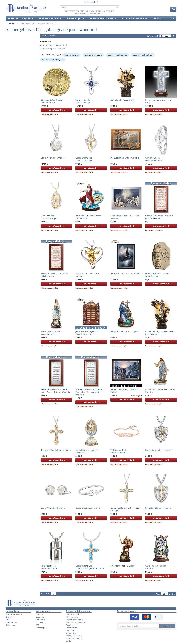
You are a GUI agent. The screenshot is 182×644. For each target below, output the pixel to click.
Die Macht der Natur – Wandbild (125, 274)
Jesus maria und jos (71, 55)
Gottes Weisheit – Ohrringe (53, 508)
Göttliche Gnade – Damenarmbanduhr (154, 159)
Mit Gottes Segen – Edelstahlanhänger (49, 567)
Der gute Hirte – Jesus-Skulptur (124, 331)
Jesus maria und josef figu (117, 55)
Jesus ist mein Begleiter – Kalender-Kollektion (87, 333)
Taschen (69, 641)
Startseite (12, 23)
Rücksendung (11, 625)
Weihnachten (71, 633)
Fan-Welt (69, 625)
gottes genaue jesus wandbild (53, 45)
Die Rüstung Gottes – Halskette (159, 450)
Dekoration (70, 630)
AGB (38, 625)
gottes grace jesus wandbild (52, 49)
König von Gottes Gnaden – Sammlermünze (53, 101)
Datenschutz (41, 620)
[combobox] (89, 7)
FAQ (96, 2)
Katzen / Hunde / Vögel (74, 636)
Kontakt (9, 617)
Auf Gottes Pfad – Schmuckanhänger (49, 217)
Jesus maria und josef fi (93, 55)
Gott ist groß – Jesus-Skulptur (123, 100)
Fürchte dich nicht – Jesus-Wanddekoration (157, 275)
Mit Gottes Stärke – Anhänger (158, 508)
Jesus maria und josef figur (143, 55)
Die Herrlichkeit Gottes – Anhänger (56, 450)
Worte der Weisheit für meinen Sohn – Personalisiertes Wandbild (56, 391)
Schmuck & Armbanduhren (76, 622)
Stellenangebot (41, 628)
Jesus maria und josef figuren (53, 60)
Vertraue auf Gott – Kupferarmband (119, 451)
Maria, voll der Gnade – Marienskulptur (51, 333)
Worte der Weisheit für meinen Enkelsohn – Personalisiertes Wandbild (89, 392)
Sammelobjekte (72, 628)
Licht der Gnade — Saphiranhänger (84, 101)
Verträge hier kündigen (14, 614)
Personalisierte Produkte (75, 620)
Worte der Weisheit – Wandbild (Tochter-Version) (159, 217)
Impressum (40, 617)
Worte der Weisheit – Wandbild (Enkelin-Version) (54, 275)
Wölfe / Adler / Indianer (75, 638)
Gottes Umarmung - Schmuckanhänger (84, 159)
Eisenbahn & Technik (74, 614)
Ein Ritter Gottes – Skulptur (122, 566)
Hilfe (7, 620)
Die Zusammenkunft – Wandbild (125, 158)
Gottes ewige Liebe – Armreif (88, 508)
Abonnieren (167, 626)
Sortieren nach (153, 36)
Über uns (39, 614)
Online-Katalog (11, 622)
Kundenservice (89, 2)
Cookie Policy (41, 622)
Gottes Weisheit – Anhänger (53, 158)
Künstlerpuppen (72, 617)
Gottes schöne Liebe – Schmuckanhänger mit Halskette (90, 567)
